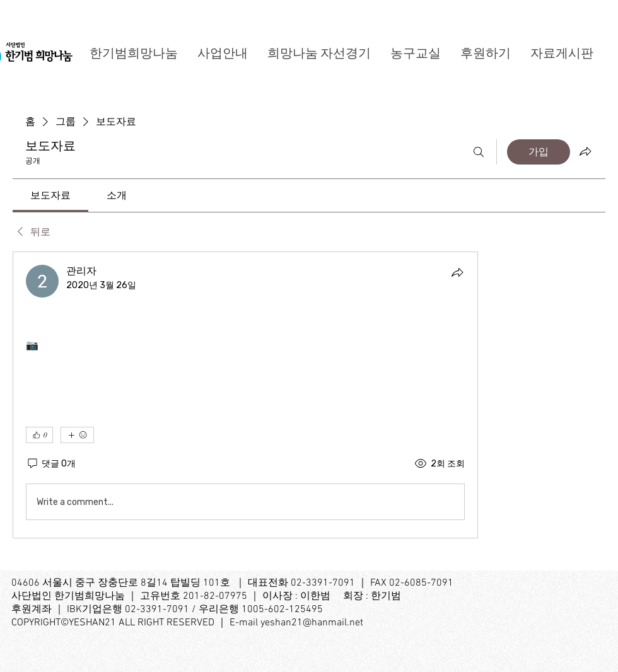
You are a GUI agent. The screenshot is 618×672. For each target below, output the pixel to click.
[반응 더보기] (77, 435)
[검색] (479, 152)
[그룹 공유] (585, 151)
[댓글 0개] (51, 464)
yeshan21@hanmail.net (312, 623)
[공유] (457, 272)
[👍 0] (39, 435)
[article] (245, 395)
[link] (50, 195)
